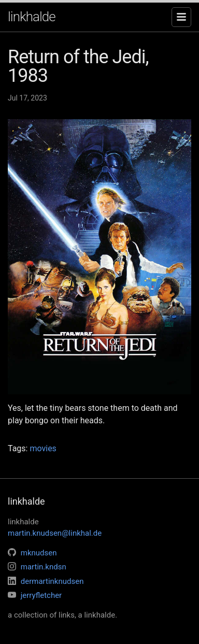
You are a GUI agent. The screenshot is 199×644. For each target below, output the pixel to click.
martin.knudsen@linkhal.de (55, 533)
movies (43, 448)
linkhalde (32, 17)
